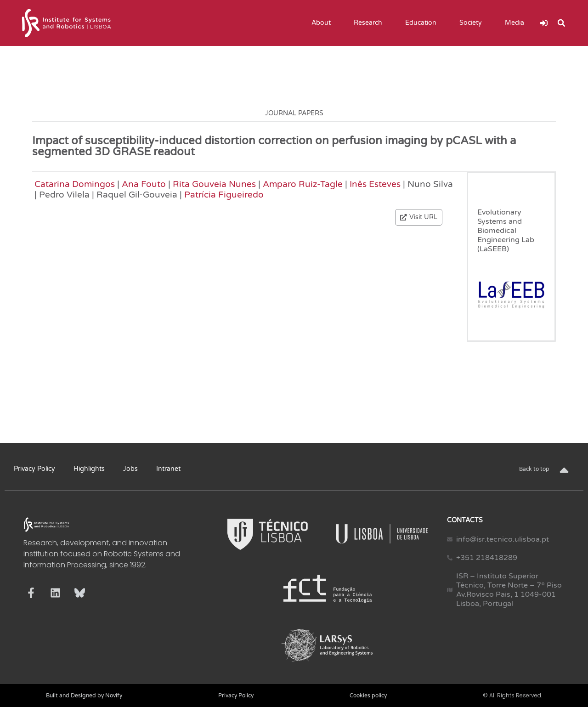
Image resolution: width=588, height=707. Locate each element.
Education (423, 23)
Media (517, 23)
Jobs (130, 469)
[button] (561, 23)
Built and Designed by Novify (84, 696)
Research (370, 23)
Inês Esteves (375, 184)
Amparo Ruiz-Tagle (303, 184)
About (323, 23)
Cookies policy (368, 696)
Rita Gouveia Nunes (214, 184)
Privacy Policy (34, 469)
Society (473, 23)
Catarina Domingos (75, 184)
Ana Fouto (144, 184)
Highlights (89, 469)
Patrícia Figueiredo (224, 195)
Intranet (168, 469)
